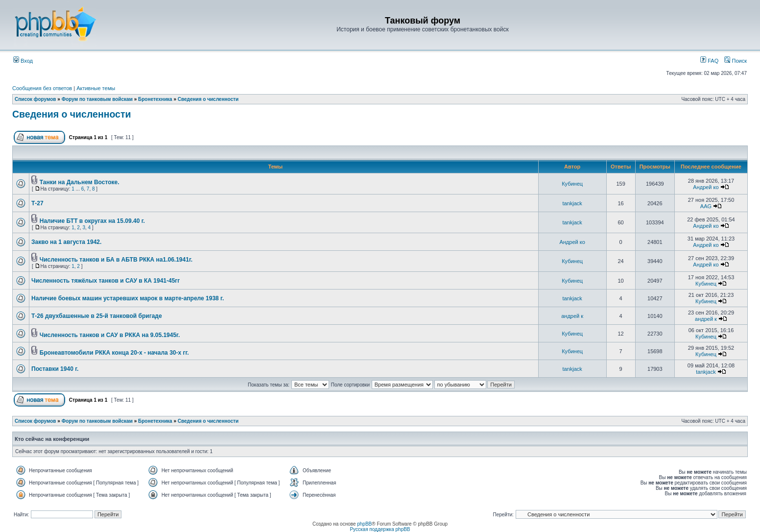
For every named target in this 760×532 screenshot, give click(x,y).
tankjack (572, 203)
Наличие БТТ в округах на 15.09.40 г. (92, 221)
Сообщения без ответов (42, 88)
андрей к (572, 316)
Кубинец (572, 184)
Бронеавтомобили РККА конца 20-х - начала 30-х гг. (114, 353)
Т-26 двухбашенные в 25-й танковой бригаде (97, 316)
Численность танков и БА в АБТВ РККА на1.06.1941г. (116, 260)
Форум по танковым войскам (97, 99)
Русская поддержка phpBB (380, 529)
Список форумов (36, 99)
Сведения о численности (208, 99)
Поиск (736, 61)
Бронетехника (155, 99)
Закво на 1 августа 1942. (66, 242)
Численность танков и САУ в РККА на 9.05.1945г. (110, 335)
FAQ (709, 61)
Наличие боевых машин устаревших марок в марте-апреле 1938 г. (128, 298)
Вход (23, 61)
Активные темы (96, 88)
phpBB (364, 524)
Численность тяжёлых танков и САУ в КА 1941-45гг (106, 281)
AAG (706, 206)
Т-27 (37, 203)
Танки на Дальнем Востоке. (80, 182)
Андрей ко (706, 187)
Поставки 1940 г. (55, 369)
